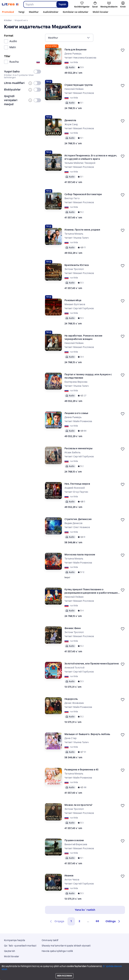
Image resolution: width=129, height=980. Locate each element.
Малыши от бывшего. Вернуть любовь (87, 734)
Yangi (21, 12)
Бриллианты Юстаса (77, 265)
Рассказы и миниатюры (78, 448)
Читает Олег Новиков (77, 527)
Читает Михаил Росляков (79, 93)
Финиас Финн (73, 628)
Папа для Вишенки (76, 50)
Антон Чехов (72, 880)
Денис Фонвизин (74, 703)
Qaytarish (9, 951)
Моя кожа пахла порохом (80, 555)
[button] (113, 921)
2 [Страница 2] (79, 921)
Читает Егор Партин (76, 492)
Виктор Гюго (72, 198)
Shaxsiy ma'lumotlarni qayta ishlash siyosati (66, 946)
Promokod (8, 12)
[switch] (37, 72)
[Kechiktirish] (123, 50)
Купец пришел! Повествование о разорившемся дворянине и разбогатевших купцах (91, 591)
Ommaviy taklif (50, 940)
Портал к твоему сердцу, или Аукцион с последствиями (88, 376)
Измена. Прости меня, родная (82, 230)
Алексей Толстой (74, 668)
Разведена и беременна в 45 (82, 770)
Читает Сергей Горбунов (79, 308)
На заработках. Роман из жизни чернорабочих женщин (83, 337)
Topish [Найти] (62, 4)
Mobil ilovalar (101, 12)
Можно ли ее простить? (78, 805)
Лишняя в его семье (76, 413)
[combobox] (40, 4)
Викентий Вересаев (76, 844)
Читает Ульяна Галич (77, 238)
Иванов (69, 876)
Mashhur (34, 12)
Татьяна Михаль (74, 234)
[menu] (69, 38)
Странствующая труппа (79, 85)
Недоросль (71, 699)
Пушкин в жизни (74, 840)
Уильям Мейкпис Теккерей (80, 163)
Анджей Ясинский (75, 488)
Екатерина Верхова (76, 382)
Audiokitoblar (51, 12)
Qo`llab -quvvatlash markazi (20, 946)
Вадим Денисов (73, 523)
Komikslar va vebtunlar (76, 12)
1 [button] (71, 921)
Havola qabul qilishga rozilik (57, 951)
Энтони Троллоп (74, 269)
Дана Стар (71, 738)
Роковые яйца (73, 300)
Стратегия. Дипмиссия (78, 519)
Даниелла (70, 120)
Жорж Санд (71, 124)
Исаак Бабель (72, 452)
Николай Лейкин (74, 89)
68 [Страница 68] (97, 921)
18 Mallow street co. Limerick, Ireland (64, 971)
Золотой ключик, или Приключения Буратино (92, 664)
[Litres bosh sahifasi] (10, 4)
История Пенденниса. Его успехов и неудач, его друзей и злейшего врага (91, 157)
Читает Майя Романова (78, 421)
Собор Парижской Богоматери (83, 194)
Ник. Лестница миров (77, 484)
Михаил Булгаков (75, 304)
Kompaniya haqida (15, 940)
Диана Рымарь (73, 54)
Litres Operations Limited (65, 968)
